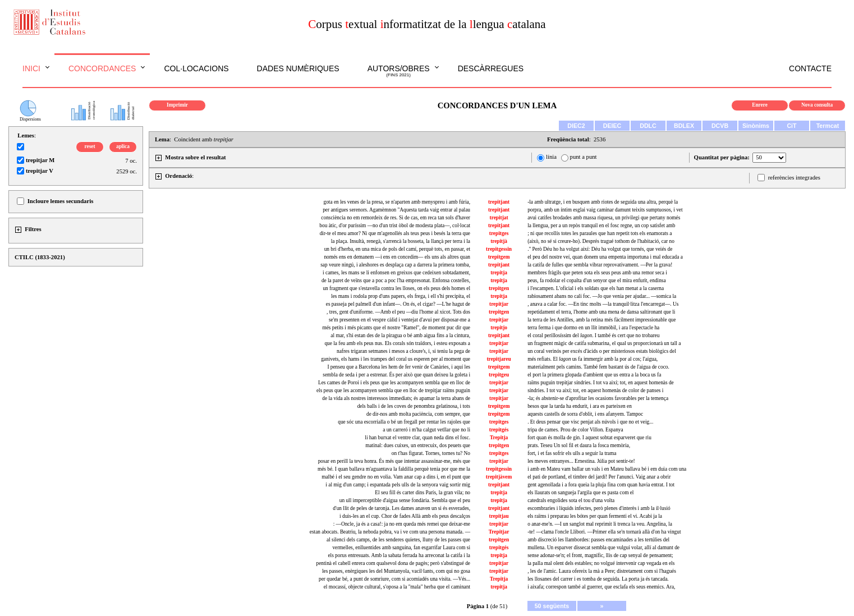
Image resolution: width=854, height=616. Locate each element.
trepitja (499, 273)
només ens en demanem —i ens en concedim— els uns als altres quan (397, 257)
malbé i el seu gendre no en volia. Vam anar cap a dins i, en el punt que (396, 477)
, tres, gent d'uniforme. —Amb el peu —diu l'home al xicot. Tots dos (398, 312)
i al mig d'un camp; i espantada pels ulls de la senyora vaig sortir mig (398, 485)
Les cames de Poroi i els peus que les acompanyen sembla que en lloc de (394, 383)
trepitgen (499, 288)
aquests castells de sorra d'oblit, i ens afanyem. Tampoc (585, 414)
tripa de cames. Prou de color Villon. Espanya (575, 430)
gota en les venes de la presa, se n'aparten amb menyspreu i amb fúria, (397, 202)
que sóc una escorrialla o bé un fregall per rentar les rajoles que (404, 422)
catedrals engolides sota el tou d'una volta (571, 500)
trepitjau (499, 516)
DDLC (648, 126)
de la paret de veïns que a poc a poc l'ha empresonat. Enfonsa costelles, (396, 281)
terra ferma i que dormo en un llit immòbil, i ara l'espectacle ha (593, 328)
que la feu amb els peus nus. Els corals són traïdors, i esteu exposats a (397, 343)
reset (90, 146)
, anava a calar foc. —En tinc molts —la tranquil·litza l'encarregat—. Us (603, 304)
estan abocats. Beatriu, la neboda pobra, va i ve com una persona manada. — (390, 532)
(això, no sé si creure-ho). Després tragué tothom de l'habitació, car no (601, 241)
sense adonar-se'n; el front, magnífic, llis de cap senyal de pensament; (600, 555)
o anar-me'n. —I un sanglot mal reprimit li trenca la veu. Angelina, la (600, 524)
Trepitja (499, 438)
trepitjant (499, 202)
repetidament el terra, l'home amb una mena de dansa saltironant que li (601, 312)
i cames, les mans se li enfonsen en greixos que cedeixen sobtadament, (396, 273)
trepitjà (499, 241)
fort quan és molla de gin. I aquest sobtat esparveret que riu (589, 438)
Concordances (102, 68)
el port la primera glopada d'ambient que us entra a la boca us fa (594, 375)
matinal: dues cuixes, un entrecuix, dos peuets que (418, 445)
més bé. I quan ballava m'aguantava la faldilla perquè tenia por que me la (394, 469)
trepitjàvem (499, 477)
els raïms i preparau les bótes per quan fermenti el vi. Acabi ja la (595, 516)
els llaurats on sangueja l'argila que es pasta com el (580, 493)
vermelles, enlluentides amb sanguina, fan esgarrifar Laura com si (401, 548)
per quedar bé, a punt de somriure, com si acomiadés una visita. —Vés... (394, 579)
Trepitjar (499, 532)
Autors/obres (399, 71)
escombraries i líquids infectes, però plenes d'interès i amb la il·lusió (599, 508)
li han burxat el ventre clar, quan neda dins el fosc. (417, 438)
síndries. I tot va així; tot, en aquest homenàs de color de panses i (595, 390)
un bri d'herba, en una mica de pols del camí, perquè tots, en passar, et (397, 249)
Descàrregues (491, 68)
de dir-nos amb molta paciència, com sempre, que (418, 414)
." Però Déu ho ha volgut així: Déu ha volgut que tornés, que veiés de (600, 249)
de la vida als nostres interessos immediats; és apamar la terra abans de (396, 398)
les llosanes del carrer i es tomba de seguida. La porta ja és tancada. (598, 579)
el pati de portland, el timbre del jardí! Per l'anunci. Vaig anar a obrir (599, 477)
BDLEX (684, 126)
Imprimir (177, 105)
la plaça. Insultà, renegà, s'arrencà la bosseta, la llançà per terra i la (401, 241)
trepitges (499, 233)
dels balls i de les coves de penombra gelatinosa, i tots (414, 406)
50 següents (552, 606)
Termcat (828, 126)
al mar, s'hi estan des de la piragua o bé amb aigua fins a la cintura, (400, 335)
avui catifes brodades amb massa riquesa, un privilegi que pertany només (604, 218)
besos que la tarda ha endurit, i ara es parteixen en (580, 406)
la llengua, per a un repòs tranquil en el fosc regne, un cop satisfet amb (601, 226)
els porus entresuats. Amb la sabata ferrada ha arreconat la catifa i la (399, 555)
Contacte (810, 68)
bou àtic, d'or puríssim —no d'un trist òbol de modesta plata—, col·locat (395, 226)
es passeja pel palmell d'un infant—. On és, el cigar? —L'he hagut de (398, 304)
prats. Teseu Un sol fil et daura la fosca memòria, (579, 445)
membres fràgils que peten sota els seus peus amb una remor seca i (597, 273)
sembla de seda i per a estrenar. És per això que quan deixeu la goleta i (396, 375)
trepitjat (499, 218)
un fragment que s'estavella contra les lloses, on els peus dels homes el (396, 288)
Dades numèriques (298, 68)
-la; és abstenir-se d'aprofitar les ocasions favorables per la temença (598, 398)
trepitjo (499, 328)
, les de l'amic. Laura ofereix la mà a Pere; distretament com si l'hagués (602, 571)
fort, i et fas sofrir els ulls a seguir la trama (572, 453)
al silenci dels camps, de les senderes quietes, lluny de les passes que (398, 540)
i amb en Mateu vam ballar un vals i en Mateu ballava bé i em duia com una (607, 469)
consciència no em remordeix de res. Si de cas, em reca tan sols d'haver (396, 218)
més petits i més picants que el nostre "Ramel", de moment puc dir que (396, 328)
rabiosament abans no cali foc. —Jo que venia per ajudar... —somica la (602, 296)
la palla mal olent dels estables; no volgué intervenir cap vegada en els (601, 563)
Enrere (760, 105)
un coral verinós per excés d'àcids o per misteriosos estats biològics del (602, 351)
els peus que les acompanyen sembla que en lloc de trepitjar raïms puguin (393, 390)
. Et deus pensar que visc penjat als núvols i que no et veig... (590, 422)
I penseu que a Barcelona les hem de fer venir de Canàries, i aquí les (399, 367)
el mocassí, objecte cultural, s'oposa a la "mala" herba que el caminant (397, 587)
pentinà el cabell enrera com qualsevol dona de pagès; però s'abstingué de (393, 563)
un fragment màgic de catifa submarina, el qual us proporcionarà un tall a (604, 343)
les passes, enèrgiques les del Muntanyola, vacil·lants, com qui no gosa (396, 571)
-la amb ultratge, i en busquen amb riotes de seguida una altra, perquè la (603, 202)
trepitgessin (499, 249)
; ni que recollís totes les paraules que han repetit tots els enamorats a (600, 233)
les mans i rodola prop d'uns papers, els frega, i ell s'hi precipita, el (401, 296)
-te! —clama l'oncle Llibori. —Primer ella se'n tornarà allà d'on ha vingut (604, 532)
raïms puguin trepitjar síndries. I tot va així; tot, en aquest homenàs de (601, 383)
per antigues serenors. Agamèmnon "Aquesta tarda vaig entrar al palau (396, 210)
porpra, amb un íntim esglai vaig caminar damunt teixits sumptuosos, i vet (605, 210)
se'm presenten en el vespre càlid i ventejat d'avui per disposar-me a (400, 320)
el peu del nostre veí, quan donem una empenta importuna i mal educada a (605, 257)
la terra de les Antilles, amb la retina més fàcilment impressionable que (602, 320)
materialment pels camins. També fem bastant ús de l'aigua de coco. (598, 367)
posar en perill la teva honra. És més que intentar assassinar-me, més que (394, 461)
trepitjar (499, 304)
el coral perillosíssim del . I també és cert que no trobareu (593, 335)
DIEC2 (576, 126)
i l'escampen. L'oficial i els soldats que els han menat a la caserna (596, 288)
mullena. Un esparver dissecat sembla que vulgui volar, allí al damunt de (603, 548)
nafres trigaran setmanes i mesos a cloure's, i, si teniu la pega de (403, 351)
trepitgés (499, 430)
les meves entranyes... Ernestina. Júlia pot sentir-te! (581, 461)
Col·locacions (196, 68)
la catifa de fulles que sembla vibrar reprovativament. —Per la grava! (600, 265)
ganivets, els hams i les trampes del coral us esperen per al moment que (396, 359)
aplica (123, 146)
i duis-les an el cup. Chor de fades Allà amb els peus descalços (405, 516)
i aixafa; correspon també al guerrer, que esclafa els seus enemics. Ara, (601, 587)
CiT (791, 126)
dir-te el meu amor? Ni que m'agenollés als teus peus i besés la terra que (395, 233)
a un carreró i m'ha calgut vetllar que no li (426, 430)
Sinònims (756, 126)
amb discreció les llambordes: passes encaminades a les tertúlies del (598, 540)
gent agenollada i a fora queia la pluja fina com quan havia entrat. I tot (601, 485)
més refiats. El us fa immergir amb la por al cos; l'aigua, (593, 359)
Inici (31, 68)
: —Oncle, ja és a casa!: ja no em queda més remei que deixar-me (402, 524)
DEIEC (612, 126)
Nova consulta (817, 105)
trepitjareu (499, 359)
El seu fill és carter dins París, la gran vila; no (423, 493)
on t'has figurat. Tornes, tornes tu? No (431, 453)
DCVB (720, 126)
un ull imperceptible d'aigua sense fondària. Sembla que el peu (405, 500)
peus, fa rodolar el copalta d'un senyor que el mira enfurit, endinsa (596, 281)
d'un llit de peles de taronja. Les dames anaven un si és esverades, (401, 508)
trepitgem (499, 257)
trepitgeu (499, 375)
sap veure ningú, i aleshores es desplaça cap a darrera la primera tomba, (395, 265)
